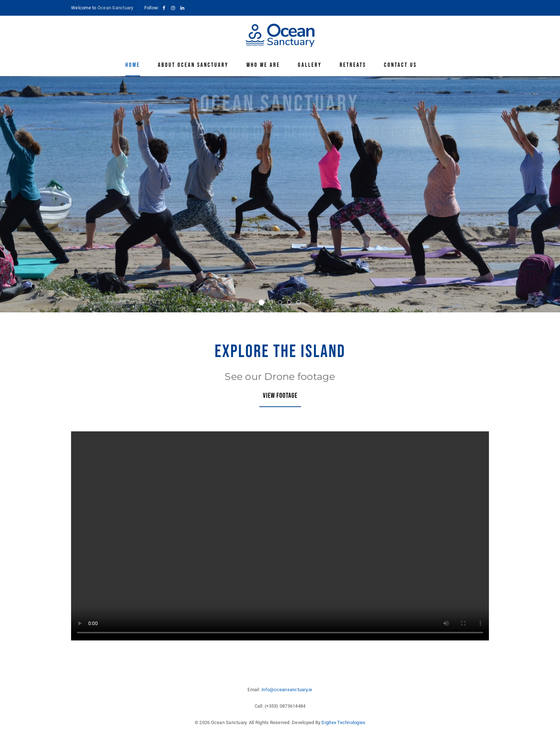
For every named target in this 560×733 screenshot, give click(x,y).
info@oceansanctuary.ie (287, 690)
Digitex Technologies (343, 722)
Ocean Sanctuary (116, 8)
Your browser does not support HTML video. (280, 536)
